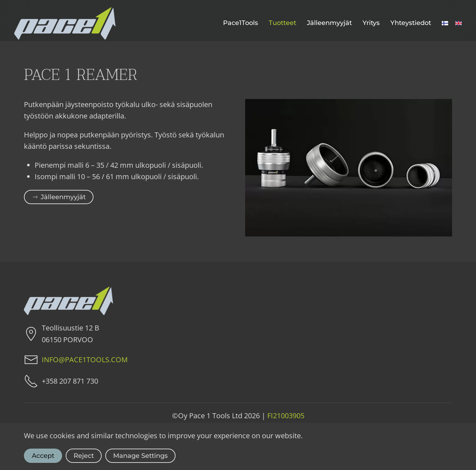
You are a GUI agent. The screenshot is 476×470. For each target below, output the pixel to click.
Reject (84, 456)
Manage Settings (140, 456)
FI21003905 (286, 416)
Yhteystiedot (411, 23)
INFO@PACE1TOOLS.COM (85, 360)
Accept (43, 456)
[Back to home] (65, 23)
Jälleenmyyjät (329, 23)
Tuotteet (282, 23)
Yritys (371, 23)
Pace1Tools (240, 23)
